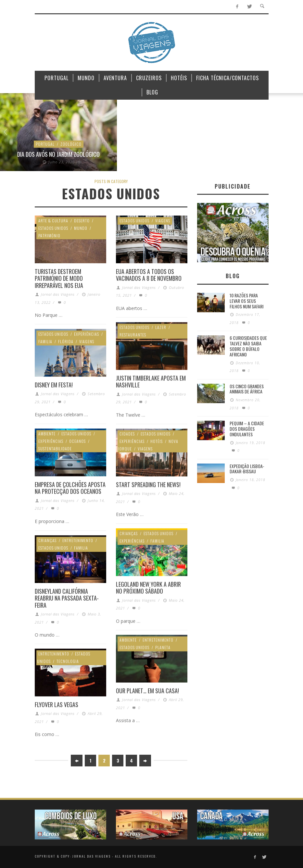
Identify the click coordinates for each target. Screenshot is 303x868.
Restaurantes (133, 335)
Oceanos (77, 441)
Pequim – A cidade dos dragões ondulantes (247, 429)
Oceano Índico (175, 144)
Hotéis (157, 441)
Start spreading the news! (148, 484)
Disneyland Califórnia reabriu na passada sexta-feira (67, 598)
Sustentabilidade (55, 448)
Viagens (163, 221)
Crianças (129, 533)
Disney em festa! (54, 385)
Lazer (199, 136)
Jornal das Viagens (58, 294)
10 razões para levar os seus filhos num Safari (246, 301)
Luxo (215, 136)
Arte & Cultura (53, 221)
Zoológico (71, 144)
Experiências (159, 136)
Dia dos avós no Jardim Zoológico (58, 154)
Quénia (202, 144)
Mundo (149, 144)
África (134, 136)
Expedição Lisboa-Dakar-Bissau (247, 469)
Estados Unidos (53, 228)
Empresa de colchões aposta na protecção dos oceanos (70, 488)
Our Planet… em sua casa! (147, 690)
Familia (45, 341)
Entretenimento (78, 540)
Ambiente (292, 144)
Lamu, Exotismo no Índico (175, 154)
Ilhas (183, 136)
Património (49, 236)
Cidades (127, 434)
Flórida (66, 341)
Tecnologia (68, 661)
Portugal (45, 144)
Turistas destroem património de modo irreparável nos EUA (59, 278)
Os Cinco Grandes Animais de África (247, 389)
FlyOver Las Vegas (57, 704)
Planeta (163, 647)
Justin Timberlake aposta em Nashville (151, 381)
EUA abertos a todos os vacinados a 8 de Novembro (149, 275)
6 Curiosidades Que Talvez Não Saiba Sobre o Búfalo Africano (248, 346)
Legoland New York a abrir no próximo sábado (148, 588)
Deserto (82, 221)
